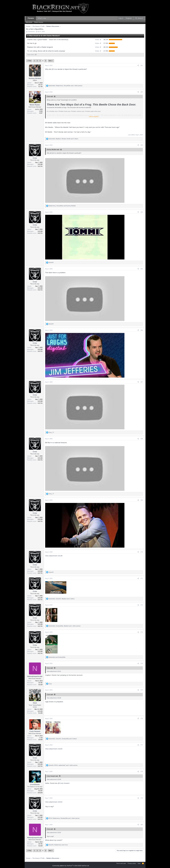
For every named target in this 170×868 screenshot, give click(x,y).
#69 (142, 500)
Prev (30, 61)
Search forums (39, 22)
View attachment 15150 (54, 749)
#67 (142, 382)
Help (139, 863)
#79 (142, 798)
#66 (142, 330)
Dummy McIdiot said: (53, 150)
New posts (29, 22)
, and (62, 206)
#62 (142, 92)
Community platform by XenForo (71, 866)
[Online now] (35, 701)
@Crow (54, 69)
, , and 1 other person (65, 86)
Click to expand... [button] (94, 117)
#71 (142, 578)
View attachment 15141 (54, 671)
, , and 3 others (63, 139)
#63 (142, 145)
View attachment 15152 (54, 802)
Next (50, 61)
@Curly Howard (64, 783)
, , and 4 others (63, 739)
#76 (142, 718)
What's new (42, 18)
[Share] (138, 65)
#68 (142, 439)
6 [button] (98, 47)
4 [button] (98, 43)
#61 (142, 65)
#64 (142, 212)
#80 (142, 825)
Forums (31, 18)
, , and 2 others (62, 599)
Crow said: (50, 96)
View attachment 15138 (54, 556)
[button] (48, 18)
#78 (142, 771)
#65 (142, 269)
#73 (142, 632)
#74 (142, 663)
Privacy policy (132, 863)
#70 (142, 552)
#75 (142, 690)
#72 (142, 605)
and (57, 657)
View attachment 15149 (54, 779)
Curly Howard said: (53, 776)
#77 (142, 745)
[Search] (139, 18)
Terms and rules (121, 863)
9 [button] (98, 40)
